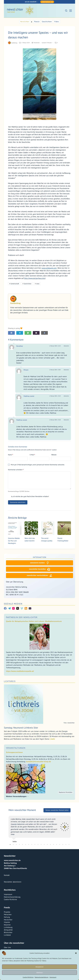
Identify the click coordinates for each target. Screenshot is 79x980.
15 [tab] (53, 844)
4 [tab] (19, 844)
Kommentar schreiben (16, 470)
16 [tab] (57, 844)
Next (72, 828)
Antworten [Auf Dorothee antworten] (66, 346)
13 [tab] (47, 844)
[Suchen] (66, 11)
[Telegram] (20, 333)
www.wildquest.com (49, 268)
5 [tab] (23, 844)
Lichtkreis (10, 681)
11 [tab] (41, 844)
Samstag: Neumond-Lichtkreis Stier (21, 728)
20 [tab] (69, 844)
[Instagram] (13, 608)
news (37, 284)
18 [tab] (63, 844)
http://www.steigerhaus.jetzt (35, 278)
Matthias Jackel (29, 396)
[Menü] (71, 11)
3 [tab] (16, 844)
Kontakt (7, 875)
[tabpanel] (40, 828)
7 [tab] (29, 844)
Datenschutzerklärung (42, 977)
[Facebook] (11, 333)
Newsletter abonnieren (13, 882)
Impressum (53, 977)
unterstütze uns (47, 2)
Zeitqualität (8, 930)
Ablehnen (39, 972)
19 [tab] (66, 844)
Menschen (8, 914)
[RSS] (26, 608)
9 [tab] (35, 844)
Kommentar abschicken (18, 502)
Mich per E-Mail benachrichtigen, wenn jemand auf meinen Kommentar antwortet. (36, 465)
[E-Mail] (36, 333)
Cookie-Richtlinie (28, 977)
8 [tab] (32, 844)
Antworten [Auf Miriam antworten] (66, 370)
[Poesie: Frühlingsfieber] (64, 528)
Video (57, 22)
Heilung (7, 917)
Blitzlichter (8, 932)
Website (54, 455)
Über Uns (7, 947)
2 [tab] (13, 844)
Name (10, 455)
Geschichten (47, 22)
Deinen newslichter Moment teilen (57, 810)
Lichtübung (8, 927)
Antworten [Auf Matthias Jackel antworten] (66, 396)
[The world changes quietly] (48, 528)
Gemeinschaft (14, 284)
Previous (7, 828)
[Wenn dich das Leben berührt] (31, 528)
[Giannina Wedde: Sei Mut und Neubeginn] (15, 528)
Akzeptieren (39, 967)
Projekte (7, 912)
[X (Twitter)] (18, 608)
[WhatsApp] (28, 333)
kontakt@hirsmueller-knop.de (39, 762)
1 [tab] (10, 844)
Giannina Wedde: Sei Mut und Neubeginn (14, 541)
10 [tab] (38, 844)
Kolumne (7, 925)
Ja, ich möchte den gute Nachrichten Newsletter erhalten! (28, 496)
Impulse (7, 922)
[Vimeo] (22, 608)
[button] (76, 953)
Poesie (37, 22)
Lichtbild (7, 935)
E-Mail (32, 455)
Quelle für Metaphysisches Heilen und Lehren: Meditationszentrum (34, 621)
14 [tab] (50, 844)
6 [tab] (26, 844)
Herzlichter (25, 22)
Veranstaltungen (16, 748)
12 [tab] (44, 844)
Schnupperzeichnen (14, 752)
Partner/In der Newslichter (22, 617)
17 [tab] (60, 844)
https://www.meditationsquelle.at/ (20, 671)
